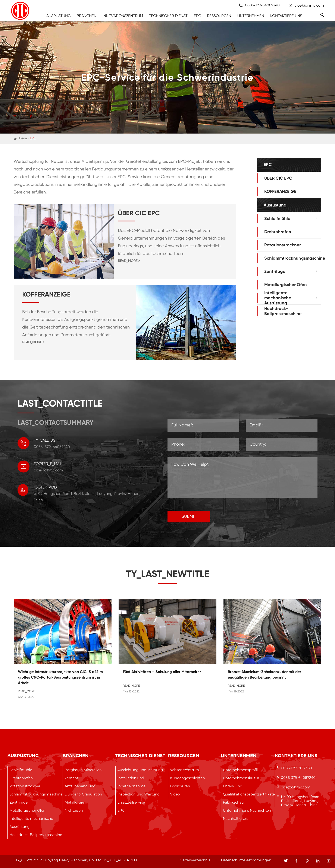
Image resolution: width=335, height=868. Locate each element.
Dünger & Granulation (83, 794)
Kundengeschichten (187, 778)
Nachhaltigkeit (235, 819)
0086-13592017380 (296, 768)
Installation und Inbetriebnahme (131, 782)
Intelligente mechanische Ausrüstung (278, 298)
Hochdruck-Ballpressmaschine (283, 311)
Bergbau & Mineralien (83, 770)
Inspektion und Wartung (138, 794)
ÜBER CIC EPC (278, 178)
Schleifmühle (277, 218)
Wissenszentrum (184, 770)
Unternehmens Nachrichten (247, 811)
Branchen (87, 16)
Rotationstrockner (283, 245)
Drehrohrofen (278, 232)
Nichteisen (74, 811)
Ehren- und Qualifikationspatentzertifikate (249, 790)
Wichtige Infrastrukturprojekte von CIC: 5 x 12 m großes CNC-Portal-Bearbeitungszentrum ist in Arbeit (60, 677)
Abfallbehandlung (80, 786)
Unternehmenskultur (241, 778)
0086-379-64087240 (298, 778)
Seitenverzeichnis (195, 860)
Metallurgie (74, 802)
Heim (23, 138)
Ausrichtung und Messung (140, 770)
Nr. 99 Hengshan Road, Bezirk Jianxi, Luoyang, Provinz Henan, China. (300, 801)
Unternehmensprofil (240, 770)
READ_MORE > (129, 261)
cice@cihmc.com (309, 5)
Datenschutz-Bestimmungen (246, 860)
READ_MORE (26, 691)
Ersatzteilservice (131, 802)
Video (175, 794)
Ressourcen (219, 16)
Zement (71, 778)
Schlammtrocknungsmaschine (295, 258)
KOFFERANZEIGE (280, 191)
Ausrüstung (59, 16)
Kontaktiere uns (286, 16)
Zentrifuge (275, 271)
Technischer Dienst (168, 16)
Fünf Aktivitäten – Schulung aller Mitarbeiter (162, 672)
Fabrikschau (233, 802)
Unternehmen (251, 16)
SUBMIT (189, 516)
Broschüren (180, 786)
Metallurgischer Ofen (286, 285)
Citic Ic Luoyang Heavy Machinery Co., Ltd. (67, 860)
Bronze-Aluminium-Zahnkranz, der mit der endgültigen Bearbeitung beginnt (264, 675)
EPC (197, 16)
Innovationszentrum (123, 16)
